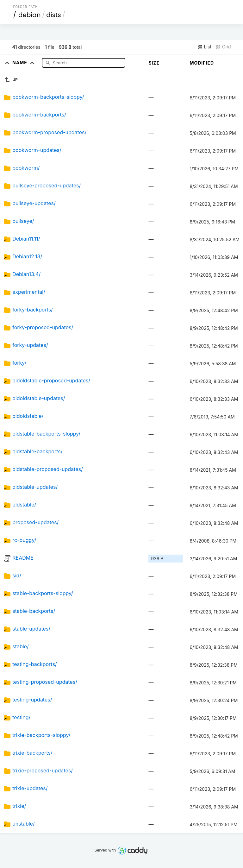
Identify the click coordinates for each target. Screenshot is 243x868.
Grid (223, 47)
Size (154, 63)
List (205, 47)
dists (54, 15)
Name (25, 63)
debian (30, 15)
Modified (202, 63)
